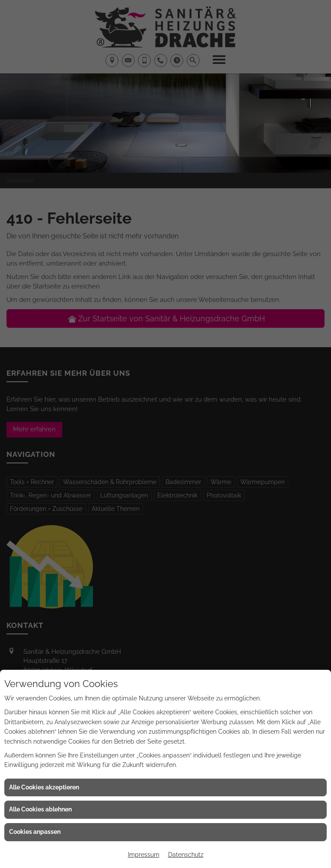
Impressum (144, 855)
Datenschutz (186, 855)
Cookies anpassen (35, 832)
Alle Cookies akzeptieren (44, 787)
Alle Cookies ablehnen (40, 809)
